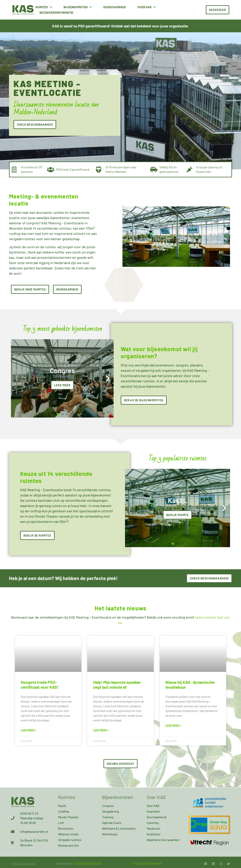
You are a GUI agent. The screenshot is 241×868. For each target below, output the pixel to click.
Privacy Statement (147, 863)
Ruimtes (44, 7)
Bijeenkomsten (78, 7)
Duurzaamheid (115, 7)
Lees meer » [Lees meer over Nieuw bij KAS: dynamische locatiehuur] (173, 726)
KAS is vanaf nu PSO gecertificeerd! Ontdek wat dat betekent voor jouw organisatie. (120, 26)
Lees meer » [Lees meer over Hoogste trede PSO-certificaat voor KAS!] (29, 730)
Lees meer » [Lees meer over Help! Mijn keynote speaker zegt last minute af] (101, 730)
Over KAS (147, 7)
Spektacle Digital (88, 863)
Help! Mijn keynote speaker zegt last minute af (117, 685)
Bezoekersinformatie (56, 12)
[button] (17, 378)
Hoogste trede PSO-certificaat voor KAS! (40, 685)
